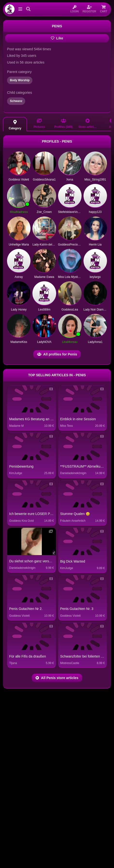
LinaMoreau (70, 342)
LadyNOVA (44, 342)
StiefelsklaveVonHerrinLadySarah (80, 212)
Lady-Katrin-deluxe (45, 245)
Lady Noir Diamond (96, 310)
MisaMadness (19, 212)
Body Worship (20, 80)
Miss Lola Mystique (70, 277)
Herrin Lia (95, 245)
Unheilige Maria (19, 245)
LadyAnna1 (95, 342)
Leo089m (44, 310)
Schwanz (16, 101)
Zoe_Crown (44, 212)
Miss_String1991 (95, 180)
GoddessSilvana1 (44, 180)
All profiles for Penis (57, 354)
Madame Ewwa (44, 277)
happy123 (95, 212)
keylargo (95, 277)
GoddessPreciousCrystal (74, 245)
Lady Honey (19, 310)
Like (57, 38)
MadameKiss (19, 342)
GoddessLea (70, 310)
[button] (19, 9)
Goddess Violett (19, 180)
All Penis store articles (57, 678)
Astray (19, 277)
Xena (70, 180)
